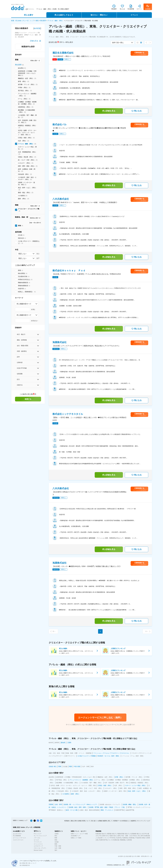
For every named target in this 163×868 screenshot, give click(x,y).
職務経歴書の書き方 (123, 834)
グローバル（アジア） (40, 848)
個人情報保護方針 (25, 865)
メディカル (37, 838)
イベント (134, 15)
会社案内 (121, 856)
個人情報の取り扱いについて (28, 863)
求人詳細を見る (109, 111)
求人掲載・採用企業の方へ (142, 856)
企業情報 (129, 840)
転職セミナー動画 (76, 838)
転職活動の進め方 (101, 834)
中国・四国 (58, 846)
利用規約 (67, 821)
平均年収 (112, 838)
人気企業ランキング (103, 838)
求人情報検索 (17, 836)
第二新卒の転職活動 (144, 836)
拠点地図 (129, 856)
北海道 (57, 834)
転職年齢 (132, 838)
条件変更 (37, 28)
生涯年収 (119, 838)
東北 (56, 836)
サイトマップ (141, 821)
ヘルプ (148, 821)
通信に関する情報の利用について (80, 821)
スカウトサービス (18, 840)
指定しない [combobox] (23, 254)
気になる (136, 111)
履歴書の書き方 (112, 834)
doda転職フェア (76, 836)
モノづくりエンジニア (40, 836)
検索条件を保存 (28, 47)
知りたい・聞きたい (99, 15)
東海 (37, 21)
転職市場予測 (103, 840)
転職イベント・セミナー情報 (79, 834)
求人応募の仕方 (104, 836)
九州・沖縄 (58, 848)
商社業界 (43, 21)
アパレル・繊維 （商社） (56, 21)
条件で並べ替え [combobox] (118, 43)
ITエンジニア (38, 834)
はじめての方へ (18, 834)
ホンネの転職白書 (114, 840)
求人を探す (29, 15)
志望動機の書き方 (136, 834)
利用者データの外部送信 (120, 821)
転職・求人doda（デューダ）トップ (23, 21)
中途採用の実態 (140, 838)
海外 (56, 850)
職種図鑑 (123, 840)
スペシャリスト (38, 844)
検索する (28, 399)
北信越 (57, 842)
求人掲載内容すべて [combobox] (24, 304)
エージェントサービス (19, 838)
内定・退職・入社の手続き (129, 836)
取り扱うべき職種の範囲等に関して (102, 821)
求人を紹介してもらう (64, 15)
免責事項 (133, 821)
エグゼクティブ (38, 846)
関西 (56, 844)
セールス (36, 840)
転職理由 (125, 838)
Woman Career (38, 850)
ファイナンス (38, 842)
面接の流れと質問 (115, 836)
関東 (56, 838)
